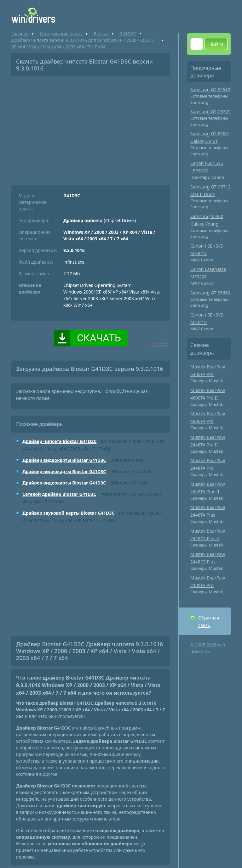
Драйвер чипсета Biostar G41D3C (59, 441)
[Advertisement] (91, 128)
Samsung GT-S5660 (210, 293)
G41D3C (128, 34)
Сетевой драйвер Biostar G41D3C (59, 494)
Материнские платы (61, 34)
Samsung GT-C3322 (210, 112)
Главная (20, 34)
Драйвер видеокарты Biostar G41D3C (64, 460)
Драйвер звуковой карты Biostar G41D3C (68, 513)
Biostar (101, 34)
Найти (216, 44)
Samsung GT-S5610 (210, 90)
